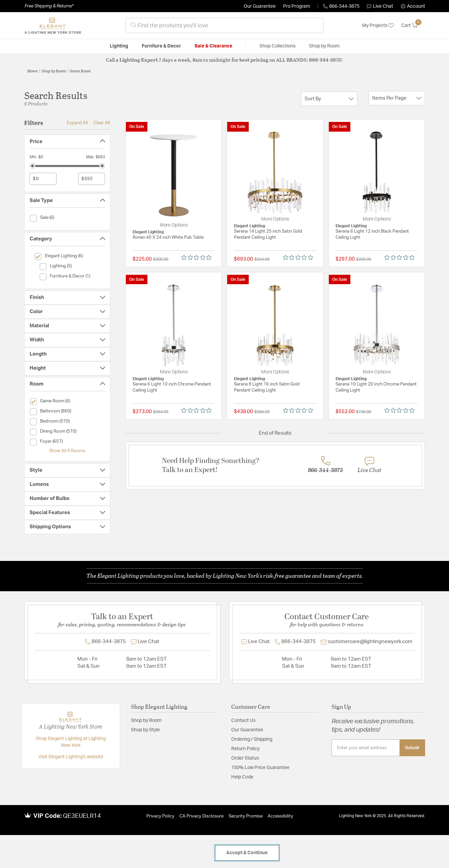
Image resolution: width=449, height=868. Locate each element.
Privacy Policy (160, 816)
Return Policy (245, 749)
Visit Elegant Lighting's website (71, 757)
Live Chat (380, 6)
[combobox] (224, 25)
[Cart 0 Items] (413, 26)
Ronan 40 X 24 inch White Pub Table (168, 238)
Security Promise (246, 816)
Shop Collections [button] (278, 46)
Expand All (77, 123)
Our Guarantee (260, 6)
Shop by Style (145, 730)
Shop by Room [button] (324, 46)
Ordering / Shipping (252, 739)
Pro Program (297, 6)
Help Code (242, 777)
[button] (413, 6)
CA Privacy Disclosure (201, 816)
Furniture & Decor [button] (161, 46)
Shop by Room (54, 71)
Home (32, 71)
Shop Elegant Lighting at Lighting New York (71, 742)
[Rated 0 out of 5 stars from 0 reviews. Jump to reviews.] (198, 258)
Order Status (245, 758)
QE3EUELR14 (82, 816)
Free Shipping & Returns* (49, 6)
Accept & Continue (247, 853)
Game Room (80, 71)
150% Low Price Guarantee (260, 768)
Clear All (102, 123)
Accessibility (280, 816)
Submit (412, 748)
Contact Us (243, 721)
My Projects (378, 26)
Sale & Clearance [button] (213, 46)
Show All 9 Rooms (67, 451)
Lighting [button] (119, 46)
